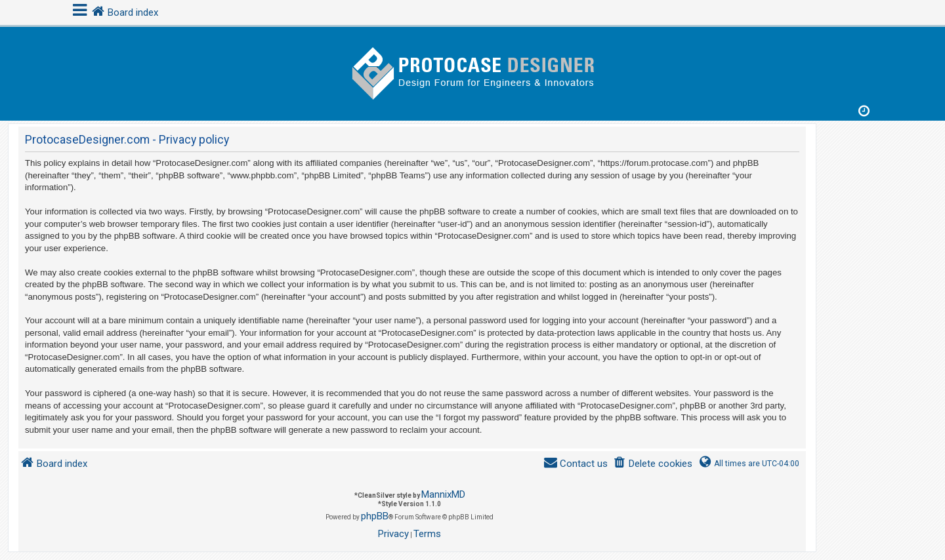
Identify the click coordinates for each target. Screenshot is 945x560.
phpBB (375, 516)
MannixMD (443, 494)
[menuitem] (653, 464)
